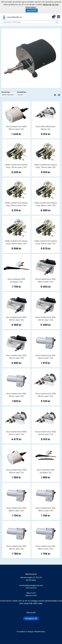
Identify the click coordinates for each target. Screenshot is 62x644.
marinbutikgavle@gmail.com (31, 588)
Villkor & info (31, 593)
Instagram (31, 618)
